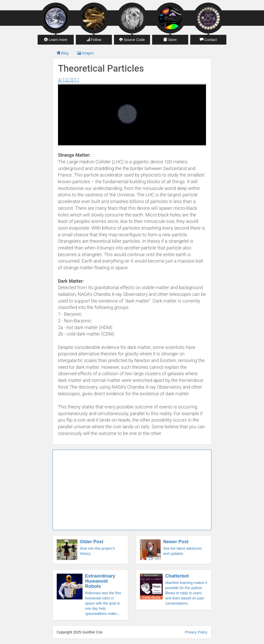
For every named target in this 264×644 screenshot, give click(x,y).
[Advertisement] (132, 490)
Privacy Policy (196, 632)
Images (86, 53)
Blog (63, 53)
